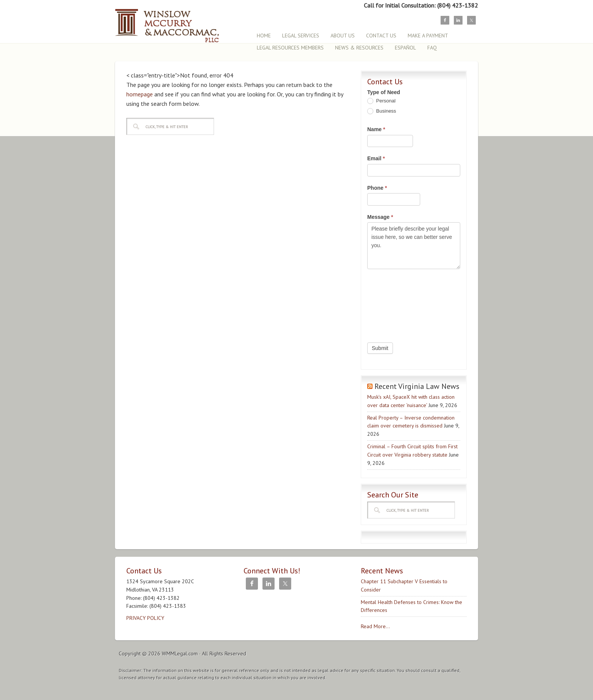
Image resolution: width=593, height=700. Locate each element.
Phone (377, 188)
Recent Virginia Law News (417, 386)
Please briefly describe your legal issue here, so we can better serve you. (414, 245)
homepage (140, 94)
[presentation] (398, 304)
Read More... (375, 626)
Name (376, 129)
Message (380, 217)
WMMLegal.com (180, 654)
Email (376, 158)
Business (382, 111)
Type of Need (384, 92)
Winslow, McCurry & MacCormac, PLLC (181, 22)
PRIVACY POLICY (145, 618)
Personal (381, 101)
